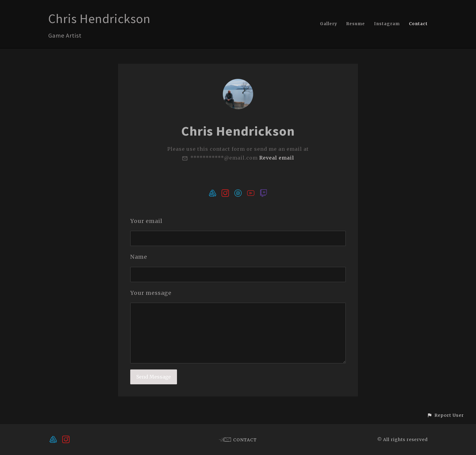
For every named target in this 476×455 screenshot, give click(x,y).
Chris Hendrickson (99, 19)
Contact (418, 24)
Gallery (329, 24)
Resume (356, 24)
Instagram (387, 24)
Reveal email (277, 158)
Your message (151, 293)
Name (139, 257)
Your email (146, 221)
